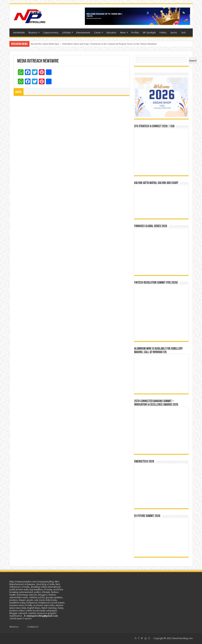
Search (193, 61)
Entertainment (83, 33)
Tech (183, 33)
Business (33, 33)
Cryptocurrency (51, 33)
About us (14, 627)
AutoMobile (19, 33)
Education (111, 33)
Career (97, 33)
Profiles (135, 33)
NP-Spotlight (149, 33)
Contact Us (33, 627)
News (123, 33)
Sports (174, 33)
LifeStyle (66, 33)
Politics (163, 33)
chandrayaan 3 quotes (21, 618)
